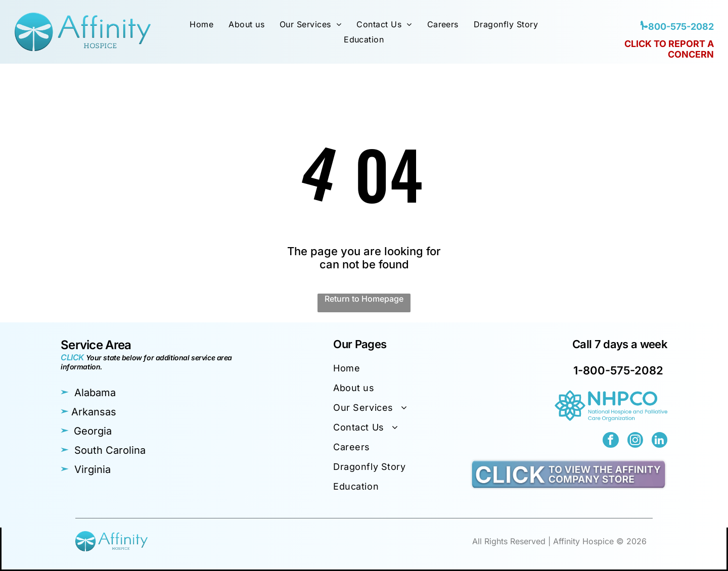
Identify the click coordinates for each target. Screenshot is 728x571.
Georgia (93, 431)
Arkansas (94, 412)
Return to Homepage (364, 299)
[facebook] (612, 441)
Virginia (93, 469)
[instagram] (636, 441)
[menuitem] (201, 24)
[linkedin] (660, 441)
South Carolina (110, 450)
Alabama (95, 393)
